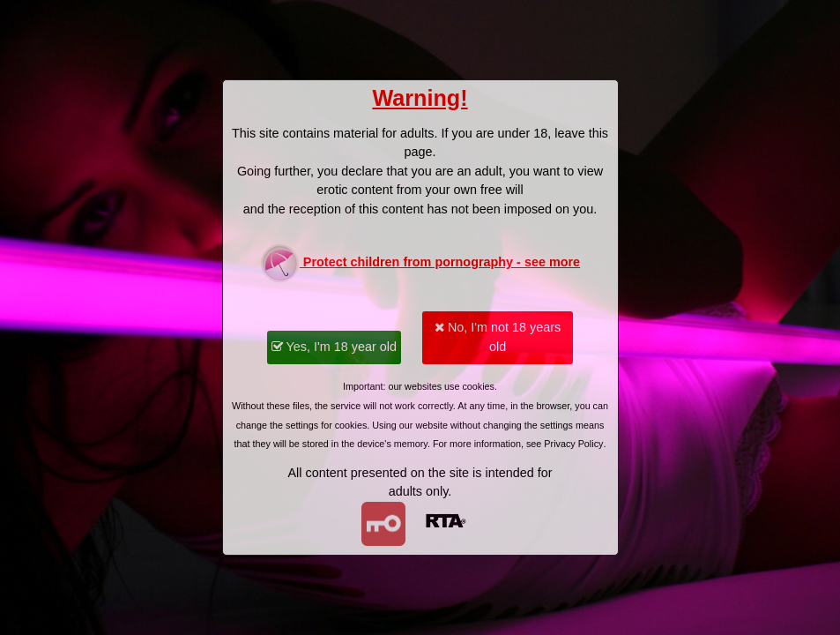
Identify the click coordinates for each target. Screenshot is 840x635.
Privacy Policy (573, 444)
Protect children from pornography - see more (420, 263)
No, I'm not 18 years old (498, 337)
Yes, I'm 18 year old (334, 347)
